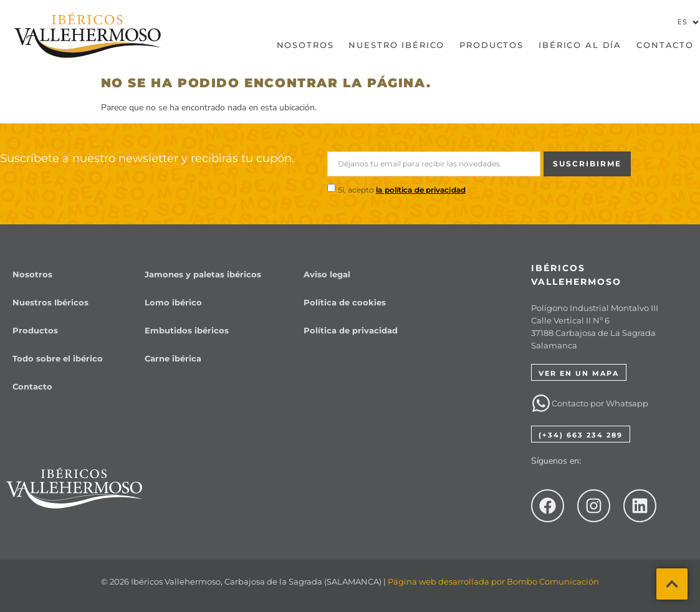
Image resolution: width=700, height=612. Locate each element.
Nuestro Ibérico (396, 45)
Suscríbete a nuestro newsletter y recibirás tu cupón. (147, 158)
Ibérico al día (580, 45)
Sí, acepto (402, 190)
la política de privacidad (421, 190)
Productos (491, 45)
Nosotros (305, 45)
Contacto (665, 45)
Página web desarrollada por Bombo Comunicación (493, 581)
